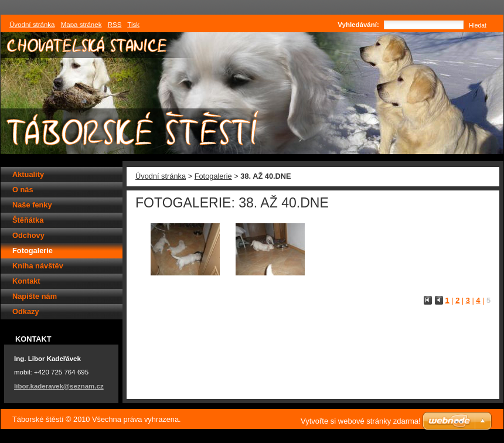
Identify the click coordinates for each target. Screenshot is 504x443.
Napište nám (35, 296)
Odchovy (28, 235)
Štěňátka (28, 220)
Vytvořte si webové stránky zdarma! (361, 421)
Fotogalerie (213, 176)
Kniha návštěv (38, 266)
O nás (23, 190)
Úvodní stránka (161, 176)
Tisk (133, 25)
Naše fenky (32, 205)
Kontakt (26, 281)
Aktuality (28, 174)
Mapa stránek (81, 25)
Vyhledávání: (358, 25)
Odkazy (26, 311)
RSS (115, 25)
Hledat (478, 25)
